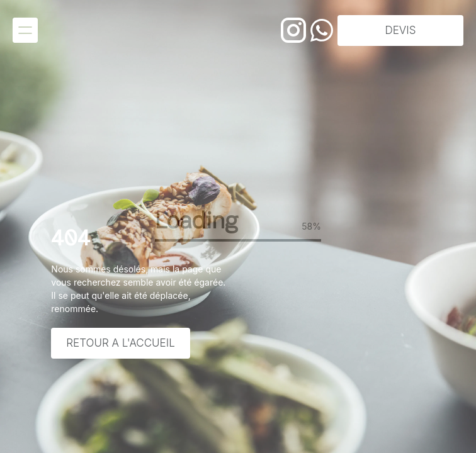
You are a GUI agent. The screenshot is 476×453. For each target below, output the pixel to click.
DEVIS (401, 30)
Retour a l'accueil (120, 343)
